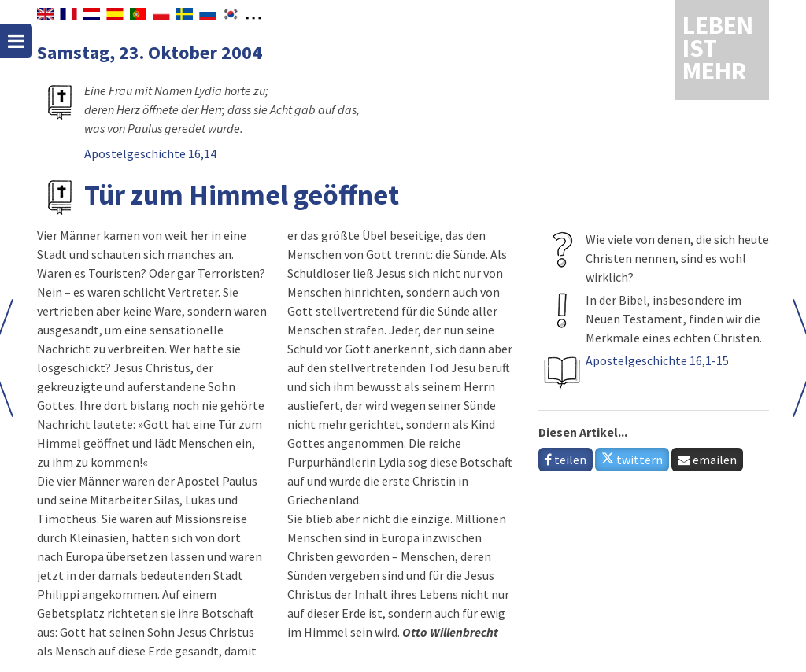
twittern (632, 460)
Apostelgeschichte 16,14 (150, 153)
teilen (566, 460)
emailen (707, 460)
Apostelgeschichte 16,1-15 (657, 360)
